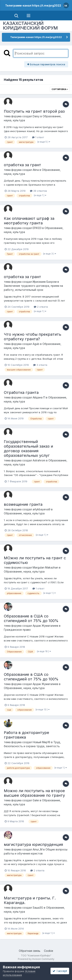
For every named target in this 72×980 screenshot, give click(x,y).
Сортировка (60, 89)
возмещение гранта (23, 504)
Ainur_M (38, 849)
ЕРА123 (37, 228)
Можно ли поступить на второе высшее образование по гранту (34, 793)
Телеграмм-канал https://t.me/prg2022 (33, 5)
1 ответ (38, 137)
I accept (60, 971)
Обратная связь (30, 951)
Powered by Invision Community (36, 959)
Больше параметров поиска (46, 64)
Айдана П (39, 397)
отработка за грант (22, 165)
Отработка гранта (21, 392)
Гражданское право (17, 630)
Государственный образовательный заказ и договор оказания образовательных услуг (28, 449)
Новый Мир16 (41, 742)
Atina (36, 170)
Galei (36, 800)
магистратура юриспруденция (33, 844)
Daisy (36, 116)
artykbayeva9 (41, 509)
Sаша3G (38, 908)
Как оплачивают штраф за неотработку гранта (29, 221)
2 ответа (41, 307)
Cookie (49, 951)
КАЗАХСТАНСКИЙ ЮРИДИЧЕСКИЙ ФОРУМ (30, 26)
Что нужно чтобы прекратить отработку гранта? (33, 337)
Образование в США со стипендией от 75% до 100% (31, 618)
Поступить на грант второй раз (34, 111)
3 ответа (40, 365)
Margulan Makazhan (45, 567)
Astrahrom (39, 460)
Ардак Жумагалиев (45, 626)
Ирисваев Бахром (45, 282)
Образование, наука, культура (24, 513)
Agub (36, 344)
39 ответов (38, 191)
